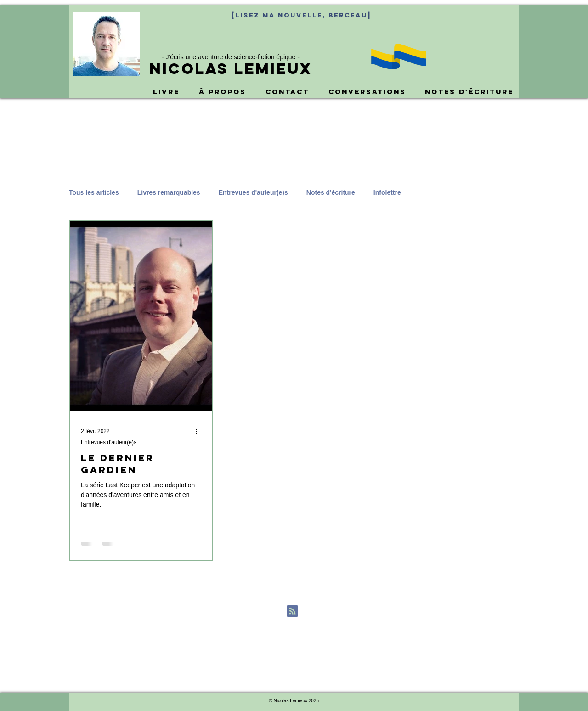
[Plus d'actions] (199, 431)
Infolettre (387, 192)
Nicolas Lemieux (231, 69)
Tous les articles (94, 192)
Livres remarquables (169, 192)
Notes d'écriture (331, 192)
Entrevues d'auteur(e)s (253, 192)
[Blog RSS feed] (292, 612)
